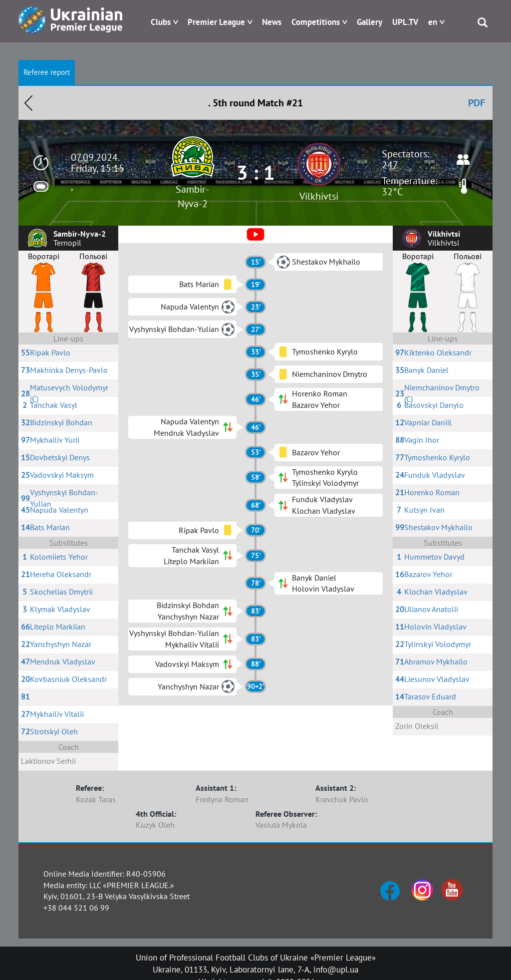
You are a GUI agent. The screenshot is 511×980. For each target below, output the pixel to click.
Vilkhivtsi (319, 196)
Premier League (216, 22)
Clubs (161, 22)
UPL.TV (405, 22)
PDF (477, 103)
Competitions (316, 22)
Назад (28, 103)
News (272, 22)
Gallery (370, 22)
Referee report (47, 72)
